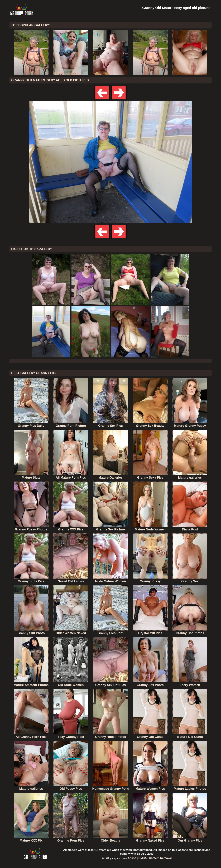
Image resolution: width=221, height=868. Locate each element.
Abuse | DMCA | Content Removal (150, 858)
